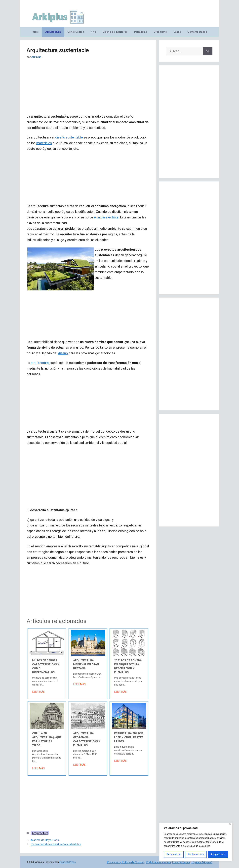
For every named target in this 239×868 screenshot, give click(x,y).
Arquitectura (53, 32)
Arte (93, 32)
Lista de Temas (181, 862)
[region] (196, 842)
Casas (177, 32)
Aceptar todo (218, 854)
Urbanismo (160, 32)
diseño (63, 353)
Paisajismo (141, 32)
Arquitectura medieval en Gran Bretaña (86, 664)
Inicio (35, 32)
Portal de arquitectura (158, 862)
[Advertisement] (88, 89)
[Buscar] (208, 51)
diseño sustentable (69, 137)
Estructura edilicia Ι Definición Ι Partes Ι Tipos (129, 737)
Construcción (76, 32)
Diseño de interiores (115, 32)
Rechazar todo (196, 854)
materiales (44, 143)
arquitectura (40, 363)
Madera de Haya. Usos (45, 840)
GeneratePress (68, 862)
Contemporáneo (197, 32)
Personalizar (174, 854)
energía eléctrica (106, 217)
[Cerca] (230, 824)
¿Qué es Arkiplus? (202, 862)
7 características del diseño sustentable (56, 844)
